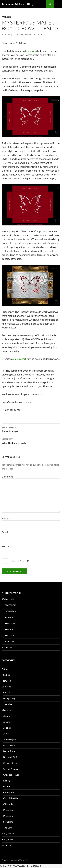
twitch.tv (10, 623)
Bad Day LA (9, 745)
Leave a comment (33, 35)
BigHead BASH (11, 757)
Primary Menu (58, 4)
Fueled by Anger (31, 429)
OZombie (8, 804)
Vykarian (6, 845)
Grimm (7, 786)
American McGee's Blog (17, 4)
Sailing (7, 675)
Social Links (8, 599)
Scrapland (8, 822)
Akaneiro (8, 728)
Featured (6, 681)
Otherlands (9, 792)
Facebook (10, 605)
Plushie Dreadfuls (11, 593)
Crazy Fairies (10, 763)
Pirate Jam (7, 647)
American (18, 35)
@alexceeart (19, 359)
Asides (5, 669)
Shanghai (8, 704)
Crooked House (11, 775)
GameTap (6, 687)
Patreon (6, 17)
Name (6, 518)
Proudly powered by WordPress (15, 860)
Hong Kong (9, 698)
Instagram (31, 51)
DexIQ (7, 781)
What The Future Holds (31, 441)
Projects (6, 722)
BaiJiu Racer (10, 751)
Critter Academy (12, 769)
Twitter (9, 629)
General (6, 692)
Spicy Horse (8, 833)
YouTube (10, 635)
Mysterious (7, 710)
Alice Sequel (10, 739)
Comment (8, 476)
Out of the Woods (12, 798)
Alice (6, 734)
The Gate (8, 828)
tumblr (9, 617)
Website (6, 546)
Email (6, 532)
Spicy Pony (7, 839)
